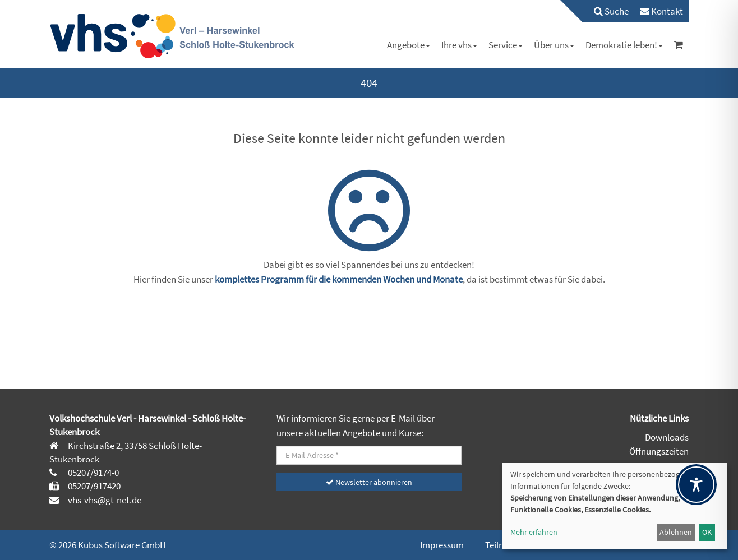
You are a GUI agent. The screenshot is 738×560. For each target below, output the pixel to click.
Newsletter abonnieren (369, 482)
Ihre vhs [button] (459, 45)
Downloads (667, 437)
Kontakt (661, 11)
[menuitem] (606, 11)
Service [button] (506, 45)
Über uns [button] (554, 45)
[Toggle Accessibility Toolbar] (696, 485)
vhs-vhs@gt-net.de (104, 500)
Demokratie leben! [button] (624, 45)
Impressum (442, 545)
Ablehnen (676, 532)
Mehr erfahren (534, 532)
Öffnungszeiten (659, 451)
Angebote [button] (409, 45)
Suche (611, 11)
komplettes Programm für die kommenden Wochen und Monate (339, 279)
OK (707, 532)
